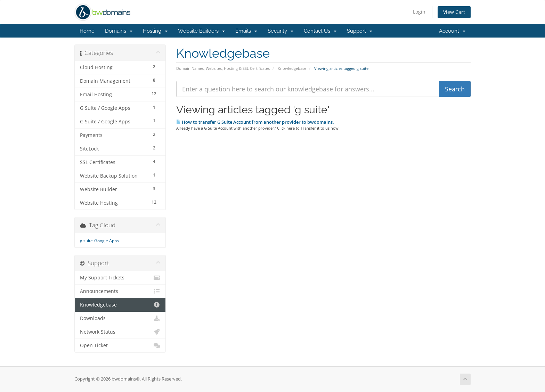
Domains (119, 31)
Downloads (120, 318)
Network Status (120, 332)
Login (419, 12)
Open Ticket (120, 345)
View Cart (454, 12)
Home (87, 31)
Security (280, 31)
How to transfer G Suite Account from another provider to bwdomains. (255, 122)
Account (452, 31)
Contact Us (320, 31)
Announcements (120, 291)
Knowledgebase (292, 68)
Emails (246, 31)
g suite (86, 241)
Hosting (155, 31)
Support (360, 31)
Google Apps (107, 241)
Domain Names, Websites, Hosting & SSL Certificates (223, 68)
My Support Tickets (120, 278)
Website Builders (201, 31)
